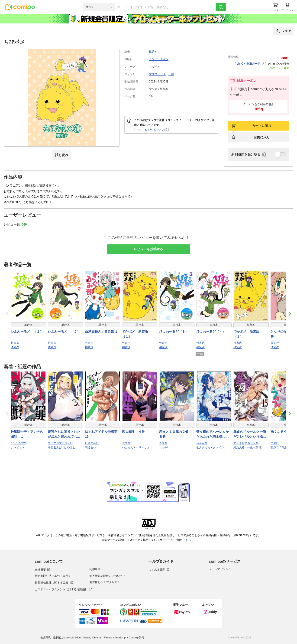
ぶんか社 (202, 443)
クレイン (218, 447)
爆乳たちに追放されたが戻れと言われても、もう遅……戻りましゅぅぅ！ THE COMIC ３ (65, 434)
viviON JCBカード (250, 64)
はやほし (70, 447)
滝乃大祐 (239, 447)
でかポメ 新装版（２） (246, 334)
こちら (187, 540)
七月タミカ (203, 447)
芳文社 (275, 343)
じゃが (163, 447)
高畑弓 (286, 447)
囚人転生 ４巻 (133, 432)
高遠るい (90, 447)
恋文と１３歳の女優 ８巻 (175, 434)
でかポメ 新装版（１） (135, 334)
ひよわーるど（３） (174, 332)
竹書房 (15, 343)
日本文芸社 (92, 443)
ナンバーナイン (159, 59)
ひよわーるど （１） (27, 332)
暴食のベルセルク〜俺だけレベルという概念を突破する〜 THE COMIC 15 (250, 434)
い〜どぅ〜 (18, 447)
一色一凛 (253, 447)
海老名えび (55, 447)
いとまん (128, 447)
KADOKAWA (19, 443)
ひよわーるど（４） (211, 332)
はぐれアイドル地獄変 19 (101, 434)
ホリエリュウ (144, 447)
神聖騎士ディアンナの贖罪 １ (27, 434)
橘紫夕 (153, 52)
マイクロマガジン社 (60, 443)
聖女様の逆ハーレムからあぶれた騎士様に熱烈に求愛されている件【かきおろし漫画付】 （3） (214, 434)
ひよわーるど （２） (64, 332)
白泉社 (275, 443)
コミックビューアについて (151, 130)
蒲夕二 (275, 447)
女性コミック (157, 74)
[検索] (221, 7)
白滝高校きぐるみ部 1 (101, 332)
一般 (171, 74)
